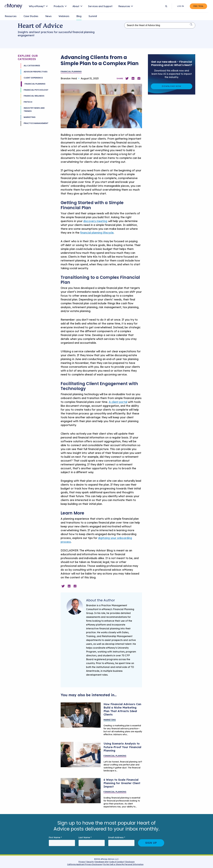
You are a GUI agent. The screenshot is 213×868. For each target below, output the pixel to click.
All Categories (32, 66)
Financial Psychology (36, 90)
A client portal (118, 402)
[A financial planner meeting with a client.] (81, 791)
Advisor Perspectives (36, 72)
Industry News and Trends (34, 110)
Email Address (117, 838)
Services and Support (100, 6)
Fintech (28, 102)
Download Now (172, 86)
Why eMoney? (37, 6)
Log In (181, 6)
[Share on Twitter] (127, 78)
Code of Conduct (117, 862)
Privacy (82, 862)
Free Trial (198, 6)
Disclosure (130, 862)
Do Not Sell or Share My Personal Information (123, 865)
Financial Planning (35, 84)
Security (90, 862)
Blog (79, 16)
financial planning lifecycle (97, 233)
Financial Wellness (34, 96)
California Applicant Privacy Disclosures (85, 864)
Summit (93, 16)
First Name (55, 838)
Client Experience (33, 78)
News (48, 16)
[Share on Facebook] (139, 78)
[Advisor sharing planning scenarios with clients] (81, 754)
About (76, 6)
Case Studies (31, 16)
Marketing (30, 117)
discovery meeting (95, 221)
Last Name (85, 838)
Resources (124, 6)
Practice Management (36, 123)
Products (59, 6)
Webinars (64, 16)
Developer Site (102, 862)
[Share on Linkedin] (133, 78)
